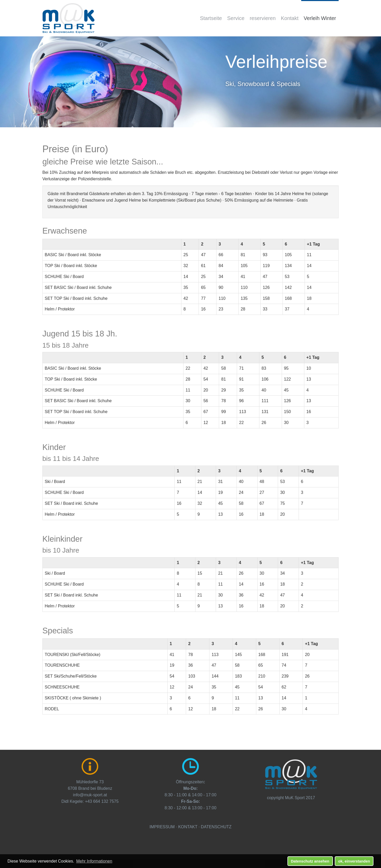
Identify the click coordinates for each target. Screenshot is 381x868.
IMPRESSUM (162, 827)
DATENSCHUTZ (216, 827)
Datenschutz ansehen (310, 861)
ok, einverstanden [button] (354, 861)
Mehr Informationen (94, 861)
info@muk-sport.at (90, 795)
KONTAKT (188, 827)
